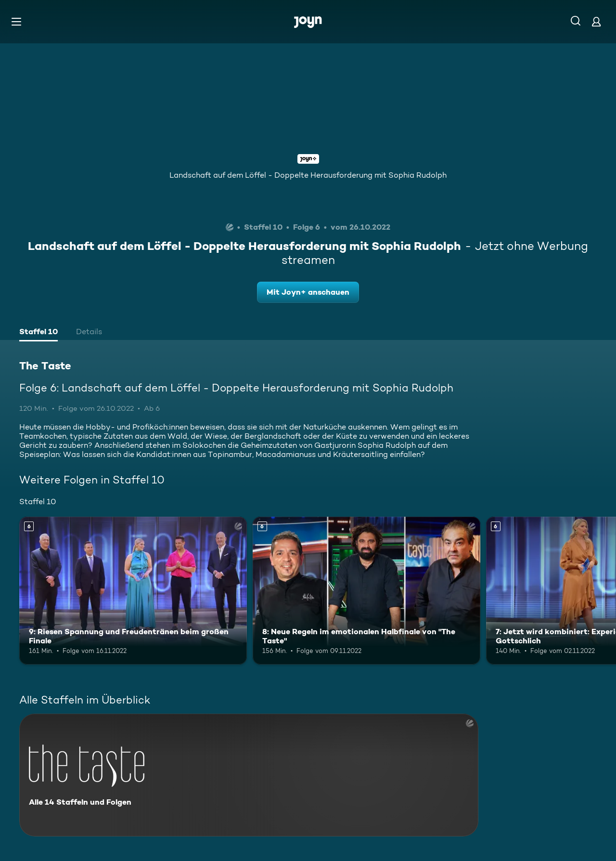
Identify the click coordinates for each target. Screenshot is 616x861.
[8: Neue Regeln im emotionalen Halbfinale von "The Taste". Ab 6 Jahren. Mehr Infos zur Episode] (366, 591)
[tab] (38, 333)
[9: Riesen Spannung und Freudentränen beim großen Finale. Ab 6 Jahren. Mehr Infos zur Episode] (133, 591)
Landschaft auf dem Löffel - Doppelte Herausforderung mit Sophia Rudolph (308, 175)
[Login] (596, 21)
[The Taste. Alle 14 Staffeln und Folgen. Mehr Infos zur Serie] (249, 775)
